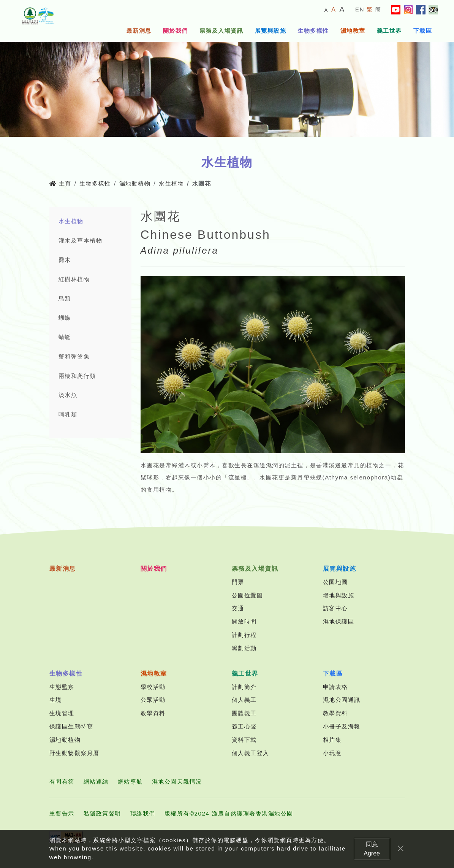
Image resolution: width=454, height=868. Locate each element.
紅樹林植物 (74, 279)
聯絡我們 (143, 813)
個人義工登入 (251, 753)
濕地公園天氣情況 (177, 782)
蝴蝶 (65, 318)
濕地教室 (353, 31)
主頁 (60, 183)
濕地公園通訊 (342, 700)
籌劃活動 (244, 648)
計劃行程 (244, 635)
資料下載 (244, 740)
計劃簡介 (244, 687)
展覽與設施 (271, 31)
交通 (238, 608)
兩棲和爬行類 (77, 376)
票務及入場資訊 (221, 31)
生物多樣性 (313, 31)
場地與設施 (339, 595)
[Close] (401, 853)
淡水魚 (68, 395)
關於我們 (176, 31)
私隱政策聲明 (102, 813)
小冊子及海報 (342, 726)
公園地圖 (335, 582)
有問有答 (62, 782)
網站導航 (130, 782)
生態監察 (62, 687)
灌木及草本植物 (81, 240)
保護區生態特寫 (71, 726)
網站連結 (96, 782)
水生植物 (171, 183)
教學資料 (153, 713)
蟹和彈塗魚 (74, 356)
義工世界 (389, 31)
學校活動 (153, 687)
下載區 (423, 31)
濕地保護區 (339, 621)
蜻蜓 (65, 337)
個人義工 (244, 700)
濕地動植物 (135, 183)
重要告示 (62, 813)
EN (360, 9)
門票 (238, 582)
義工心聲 (244, 726)
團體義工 (244, 713)
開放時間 (244, 621)
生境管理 (62, 713)
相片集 (332, 740)
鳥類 (65, 298)
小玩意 (332, 753)
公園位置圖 (248, 595)
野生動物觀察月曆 (74, 753)
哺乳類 (68, 414)
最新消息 (139, 31)
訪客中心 (335, 608)
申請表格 (335, 687)
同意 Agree (372, 854)
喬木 (65, 260)
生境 (56, 700)
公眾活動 (153, 700)
